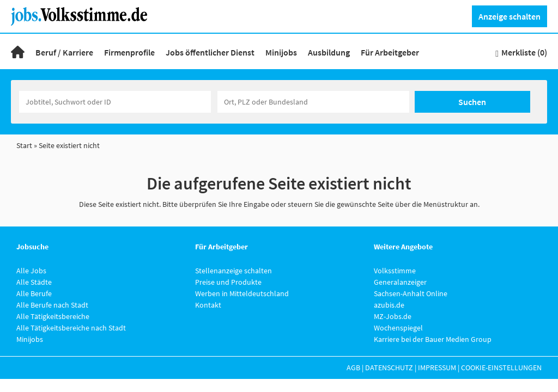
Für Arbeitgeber (390, 52)
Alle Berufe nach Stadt (52, 305)
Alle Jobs (31, 271)
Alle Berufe (34, 293)
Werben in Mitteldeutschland (242, 293)
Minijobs (281, 52)
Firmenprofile (129, 52)
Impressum (437, 367)
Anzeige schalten (510, 16)
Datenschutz (389, 367)
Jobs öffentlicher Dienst (210, 52)
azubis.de (389, 305)
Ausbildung (329, 52)
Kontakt (208, 305)
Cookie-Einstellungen (501, 367)
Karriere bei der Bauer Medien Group (433, 339)
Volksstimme (395, 271)
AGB (353, 367)
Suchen (472, 102)
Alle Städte (34, 282)
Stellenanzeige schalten (233, 271)
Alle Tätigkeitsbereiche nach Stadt (71, 328)
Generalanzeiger (400, 282)
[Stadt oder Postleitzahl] (313, 102)
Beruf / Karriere (64, 52)
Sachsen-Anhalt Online (411, 293)
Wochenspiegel (398, 328)
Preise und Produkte (228, 282)
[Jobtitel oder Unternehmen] (115, 102)
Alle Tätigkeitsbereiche (53, 316)
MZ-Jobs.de (393, 316)
